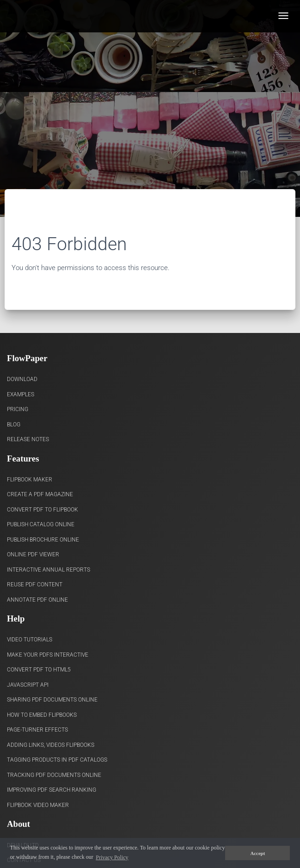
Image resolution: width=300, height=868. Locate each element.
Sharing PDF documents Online (52, 700)
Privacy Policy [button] (112, 857)
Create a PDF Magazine (40, 494)
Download (22, 379)
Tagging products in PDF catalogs (57, 760)
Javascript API (28, 685)
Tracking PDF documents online (54, 775)
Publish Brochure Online (43, 540)
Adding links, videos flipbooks (51, 745)
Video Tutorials (30, 640)
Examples (21, 394)
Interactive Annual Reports (49, 570)
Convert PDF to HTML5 (39, 670)
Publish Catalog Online (41, 524)
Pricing (18, 409)
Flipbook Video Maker (38, 805)
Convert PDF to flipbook (43, 510)
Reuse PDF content (35, 585)
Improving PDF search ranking (52, 790)
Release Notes (28, 439)
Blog (14, 425)
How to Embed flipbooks (42, 715)
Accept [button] (258, 853)
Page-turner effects (37, 730)
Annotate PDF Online (37, 600)
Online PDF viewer (33, 554)
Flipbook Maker (30, 480)
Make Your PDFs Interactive (48, 655)
